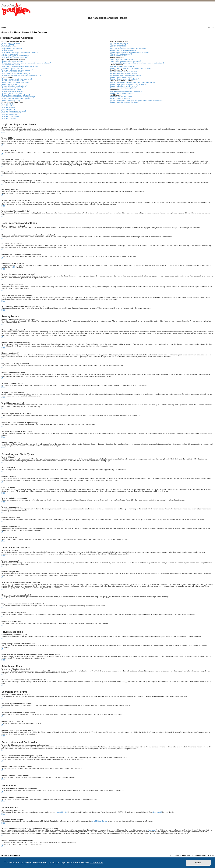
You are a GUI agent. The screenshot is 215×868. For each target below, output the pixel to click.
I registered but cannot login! (12, 49)
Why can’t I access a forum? (12, 90)
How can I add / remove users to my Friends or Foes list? (130, 68)
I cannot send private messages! (121, 59)
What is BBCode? (8, 104)
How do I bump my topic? (11, 100)
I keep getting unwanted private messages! (125, 61)
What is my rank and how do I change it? (16, 74)
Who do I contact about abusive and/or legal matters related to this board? (136, 100)
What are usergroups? (118, 47)
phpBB (13, 267)
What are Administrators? (119, 43)
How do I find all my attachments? (122, 93)
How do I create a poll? (10, 84)
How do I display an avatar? (12, 72)
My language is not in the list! (12, 68)
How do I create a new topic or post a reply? (17, 79)
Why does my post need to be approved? (16, 99)
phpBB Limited (62, 812)
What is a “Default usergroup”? (121, 54)
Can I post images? (9, 109)
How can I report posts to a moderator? (16, 95)
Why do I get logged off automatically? (15, 56)
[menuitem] (4, 27)
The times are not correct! (11, 65)
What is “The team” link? (118, 56)
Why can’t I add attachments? (12, 91)
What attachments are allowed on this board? (126, 91)
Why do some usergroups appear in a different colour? (129, 52)
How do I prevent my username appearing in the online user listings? (26, 63)
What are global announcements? (14, 111)
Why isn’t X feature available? (120, 99)
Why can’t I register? (9, 47)
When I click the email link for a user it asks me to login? (22, 75)
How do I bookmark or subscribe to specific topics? (128, 84)
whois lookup (152, 830)
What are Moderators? (118, 45)
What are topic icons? (9, 118)
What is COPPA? (8, 45)
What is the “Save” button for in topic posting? (18, 97)
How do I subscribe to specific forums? (124, 86)
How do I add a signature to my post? (15, 83)
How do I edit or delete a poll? (12, 88)
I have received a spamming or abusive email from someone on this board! (137, 63)
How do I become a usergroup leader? (124, 50)
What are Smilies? (8, 107)
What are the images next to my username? (17, 70)
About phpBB (157, 812)
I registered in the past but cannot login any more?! (20, 52)
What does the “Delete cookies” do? (15, 58)
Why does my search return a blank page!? (125, 75)
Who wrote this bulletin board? (121, 97)
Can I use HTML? (8, 106)
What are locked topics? (10, 116)
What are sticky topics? (10, 115)
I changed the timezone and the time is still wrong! (20, 66)
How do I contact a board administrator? (124, 102)
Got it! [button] (198, 863)
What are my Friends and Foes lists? (123, 66)
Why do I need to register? (11, 43)
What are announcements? (11, 113)
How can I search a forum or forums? (123, 72)
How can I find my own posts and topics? (124, 79)
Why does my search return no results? (124, 74)
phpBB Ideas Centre (99, 821)
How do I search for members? (121, 77)
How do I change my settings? (12, 61)
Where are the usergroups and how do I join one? (128, 49)
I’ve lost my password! (10, 54)
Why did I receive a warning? (12, 93)
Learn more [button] (96, 863)
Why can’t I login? (8, 50)
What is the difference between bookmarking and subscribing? (132, 83)
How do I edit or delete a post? (13, 81)
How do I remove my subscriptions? (123, 88)
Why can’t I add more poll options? (14, 86)
